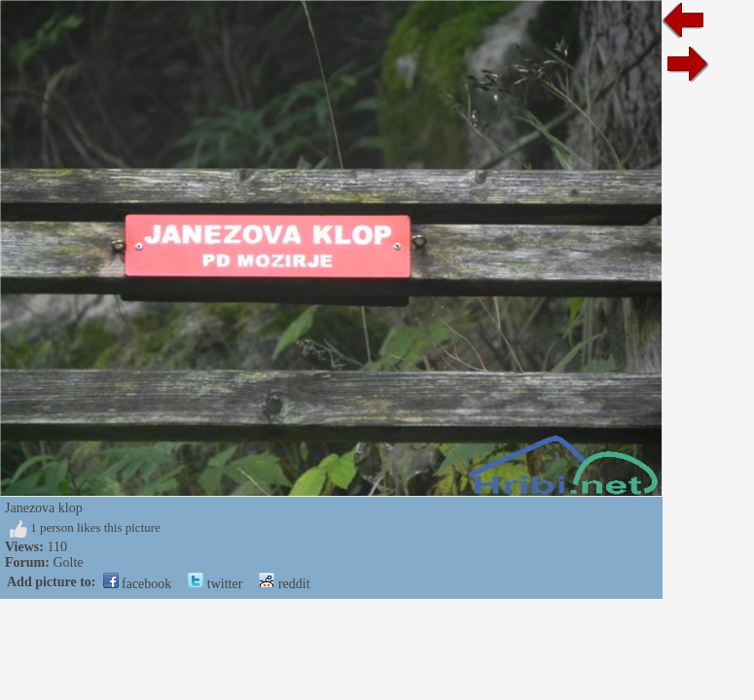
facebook (138, 584)
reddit (284, 584)
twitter (215, 584)
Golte (68, 562)
